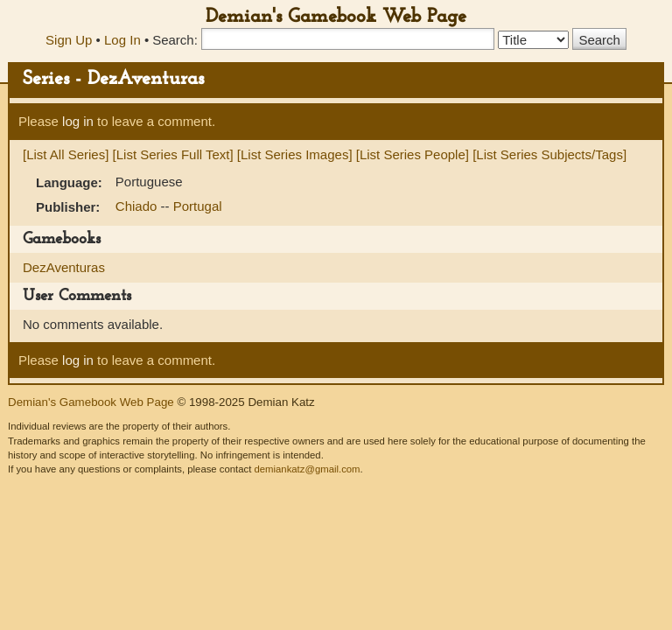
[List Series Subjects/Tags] (549, 154)
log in (78, 121)
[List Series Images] (295, 154)
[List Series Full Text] (173, 154)
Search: (175, 40)
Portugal (198, 206)
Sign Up (69, 40)
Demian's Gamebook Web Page (336, 17)
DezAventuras (64, 267)
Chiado (138, 206)
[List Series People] (413, 154)
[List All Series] (66, 154)
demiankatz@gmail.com (307, 469)
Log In (122, 40)
